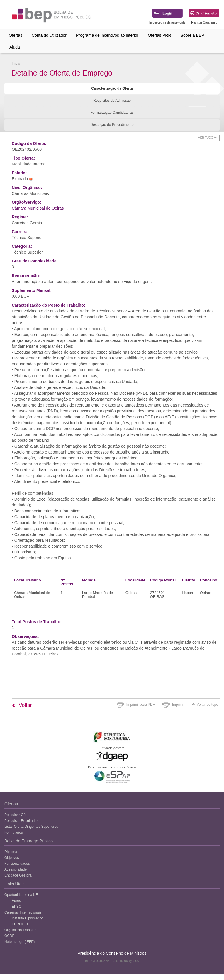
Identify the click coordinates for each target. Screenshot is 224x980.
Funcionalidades (17, 864)
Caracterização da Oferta (112, 88)
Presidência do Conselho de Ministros (112, 953)
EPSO (17, 907)
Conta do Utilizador (49, 35)
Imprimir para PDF (141, 705)
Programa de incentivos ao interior (107, 35)
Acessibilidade (16, 869)
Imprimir (178, 705)
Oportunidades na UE (21, 895)
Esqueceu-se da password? (167, 22)
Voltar (22, 705)
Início (16, 63)
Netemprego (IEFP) (19, 942)
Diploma (11, 852)
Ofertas (16, 35)
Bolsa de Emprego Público (29, 841)
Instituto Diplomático (27, 918)
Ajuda (15, 47)
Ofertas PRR (159, 35)
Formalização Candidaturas (112, 113)
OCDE (9, 936)
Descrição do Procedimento (112, 125)
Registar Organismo (204, 22)
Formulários (14, 832)
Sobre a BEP (192, 35)
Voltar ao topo (205, 705)
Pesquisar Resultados (21, 821)
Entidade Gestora (18, 875)
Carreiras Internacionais (23, 912)
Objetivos (12, 858)
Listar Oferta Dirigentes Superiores (31, 827)
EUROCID (20, 924)
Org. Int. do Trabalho (20, 930)
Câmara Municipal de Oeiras (38, 208)
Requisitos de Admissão (112, 101)
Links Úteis (14, 884)
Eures (16, 901)
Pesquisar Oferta (17, 815)
